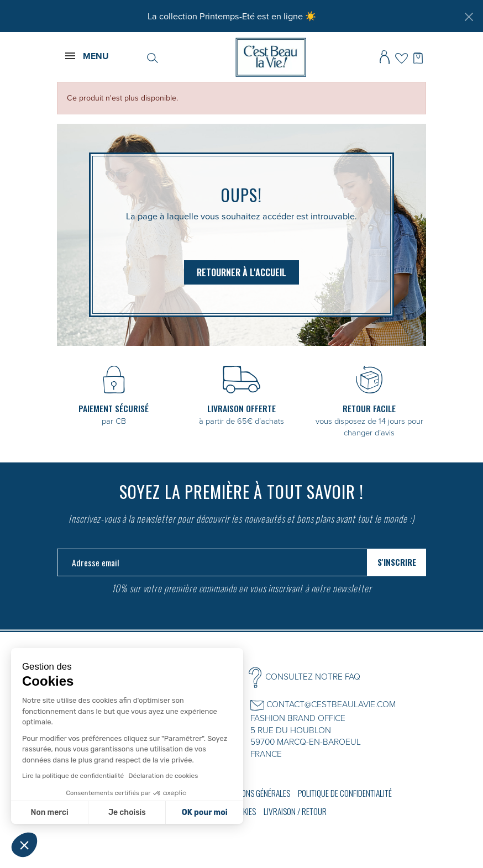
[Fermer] (469, 17)
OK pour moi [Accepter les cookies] (205, 812)
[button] (24, 845)
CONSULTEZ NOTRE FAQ (313, 676)
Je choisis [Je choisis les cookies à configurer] (127, 812)
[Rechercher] (153, 57)
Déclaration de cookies (163, 776)
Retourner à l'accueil (242, 272)
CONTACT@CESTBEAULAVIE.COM (331, 704)
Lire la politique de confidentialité (73, 776)
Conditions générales (253, 793)
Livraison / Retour (295, 811)
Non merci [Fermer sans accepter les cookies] (49, 812)
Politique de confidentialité (345, 793)
